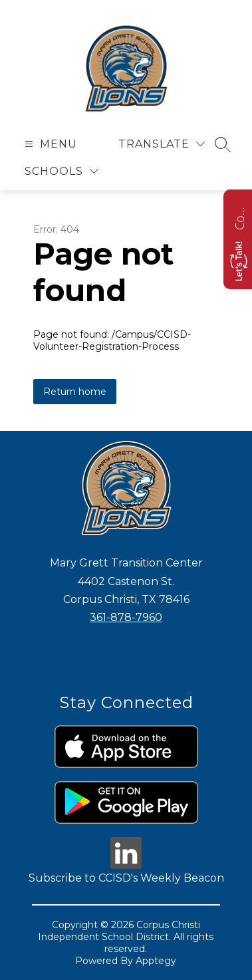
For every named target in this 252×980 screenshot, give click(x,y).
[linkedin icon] (126, 865)
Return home (75, 392)
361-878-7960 (126, 617)
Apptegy (156, 961)
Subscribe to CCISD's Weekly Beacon (126, 878)
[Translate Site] (162, 144)
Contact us (239, 217)
